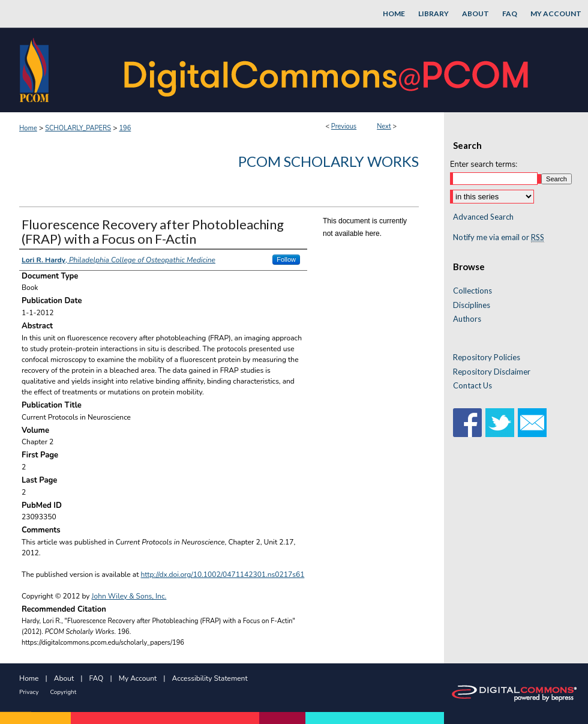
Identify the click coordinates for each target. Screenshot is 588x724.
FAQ (97, 678)
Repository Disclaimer (492, 372)
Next (384, 126)
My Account (138, 678)
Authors (467, 319)
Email (532, 423)
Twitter (500, 423)
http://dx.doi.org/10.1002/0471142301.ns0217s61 (223, 575)
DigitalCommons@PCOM (328, 70)
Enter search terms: (484, 164)
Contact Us (472, 386)
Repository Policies (487, 357)
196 (125, 128)
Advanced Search (483, 217)
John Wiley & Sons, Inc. (129, 596)
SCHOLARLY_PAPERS (78, 128)
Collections (472, 291)
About (64, 678)
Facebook (467, 423)
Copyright (63, 692)
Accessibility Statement (210, 678)
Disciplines (472, 305)
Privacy (29, 692)
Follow (286, 259)
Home (28, 128)
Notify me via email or (499, 238)
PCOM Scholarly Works (328, 161)
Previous (344, 126)
